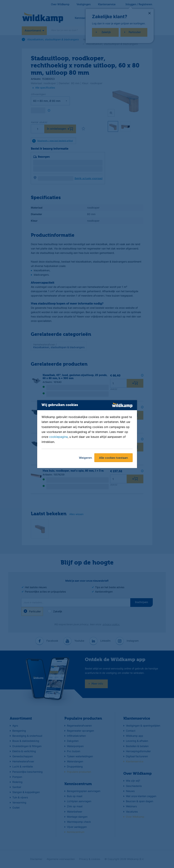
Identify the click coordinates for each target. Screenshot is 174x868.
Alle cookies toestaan (113, 458)
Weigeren (85, 458)
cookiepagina (58, 437)
